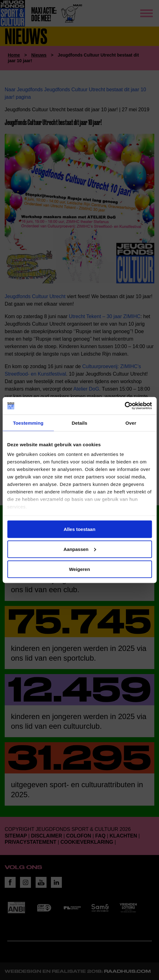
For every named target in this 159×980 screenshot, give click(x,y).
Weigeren (79, 569)
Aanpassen (80, 549)
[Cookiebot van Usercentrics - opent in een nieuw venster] (124, 406)
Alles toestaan (80, 529)
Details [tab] (80, 423)
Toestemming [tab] (28, 423)
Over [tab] (131, 423)
